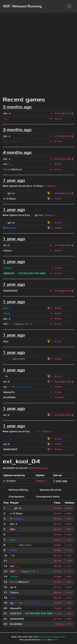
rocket (44, 640)
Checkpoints (16, 497)
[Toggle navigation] (69, 6)
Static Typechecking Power (52, 637)
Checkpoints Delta (48, 497)
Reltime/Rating (18, 490)
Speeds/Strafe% (51, 490)
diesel (55, 640)
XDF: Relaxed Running (22, 6)
